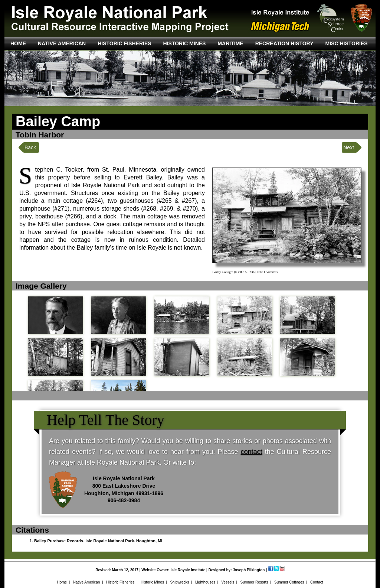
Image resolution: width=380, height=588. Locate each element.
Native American (87, 582)
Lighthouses (205, 582)
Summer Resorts (254, 582)
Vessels (228, 582)
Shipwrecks (179, 582)
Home (62, 582)
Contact (317, 582)
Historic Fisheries (120, 582)
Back (30, 147)
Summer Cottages (289, 582)
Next (349, 147)
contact (252, 452)
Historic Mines (152, 582)
